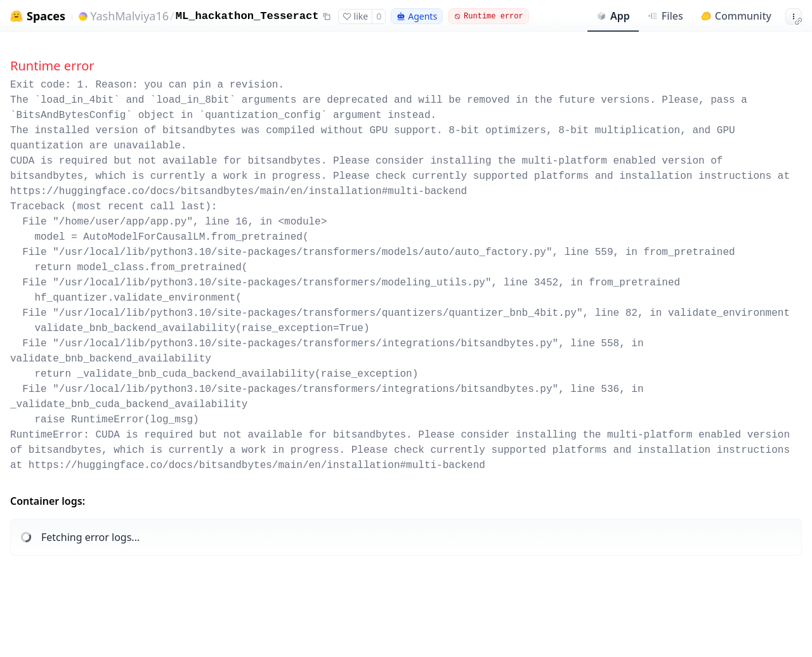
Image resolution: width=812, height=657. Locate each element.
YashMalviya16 (129, 16)
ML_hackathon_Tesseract (247, 16)
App (613, 16)
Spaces (46, 16)
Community (736, 16)
